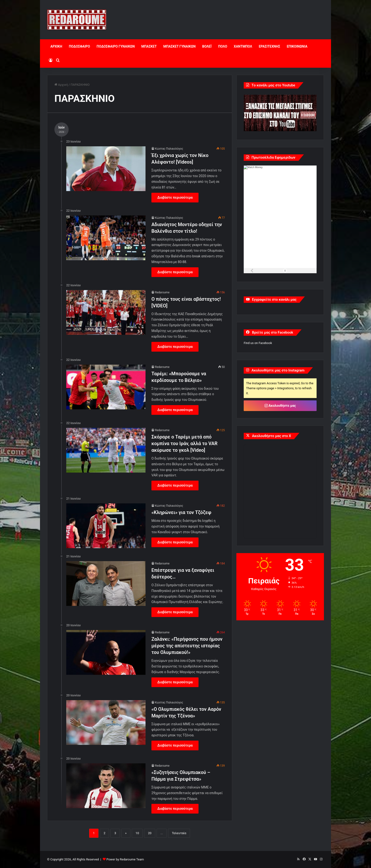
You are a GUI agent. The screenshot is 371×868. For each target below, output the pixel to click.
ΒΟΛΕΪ (207, 46)
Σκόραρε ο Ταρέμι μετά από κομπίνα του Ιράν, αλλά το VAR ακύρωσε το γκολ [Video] (184, 443)
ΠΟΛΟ (223, 46)
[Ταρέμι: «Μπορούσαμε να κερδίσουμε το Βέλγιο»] (106, 387)
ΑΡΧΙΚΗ (56, 46)
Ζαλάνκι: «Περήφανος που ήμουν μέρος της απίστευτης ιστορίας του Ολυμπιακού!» (187, 646)
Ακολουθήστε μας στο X (272, 436)
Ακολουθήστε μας (280, 406)
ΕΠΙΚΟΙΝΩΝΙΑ (297, 46)
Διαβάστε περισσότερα (175, 197)
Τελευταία (179, 833)
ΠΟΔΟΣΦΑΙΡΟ (79, 46)
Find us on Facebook (258, 343)
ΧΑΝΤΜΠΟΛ (243, 46)
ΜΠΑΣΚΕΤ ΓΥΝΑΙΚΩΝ (179, 46)
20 (150, 833)
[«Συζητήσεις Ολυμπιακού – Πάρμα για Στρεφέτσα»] (106, 786)
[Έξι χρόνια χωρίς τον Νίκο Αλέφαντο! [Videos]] (106, 169)
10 (137, 833)
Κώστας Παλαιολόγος (169, 149)
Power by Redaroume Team (125, 859)
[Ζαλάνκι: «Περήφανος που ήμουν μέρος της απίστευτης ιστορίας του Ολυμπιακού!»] (106, 652)
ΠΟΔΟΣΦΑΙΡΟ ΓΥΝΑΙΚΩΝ (116, 46)
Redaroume (162, 292)
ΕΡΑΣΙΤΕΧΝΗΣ (269, 46)
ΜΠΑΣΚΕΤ (149, 46)
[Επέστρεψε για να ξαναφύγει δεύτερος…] (106, 584)
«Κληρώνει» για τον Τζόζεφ (181, 512)
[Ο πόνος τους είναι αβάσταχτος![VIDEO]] (106, 312)
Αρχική (61, 85)
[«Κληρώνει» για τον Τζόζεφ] (106, 526)
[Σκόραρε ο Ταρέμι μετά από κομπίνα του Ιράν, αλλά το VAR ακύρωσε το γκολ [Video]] (106, 450)
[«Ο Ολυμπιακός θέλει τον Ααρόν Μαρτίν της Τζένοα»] (106, 723)
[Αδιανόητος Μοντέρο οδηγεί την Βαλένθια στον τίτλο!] (106, 238)
